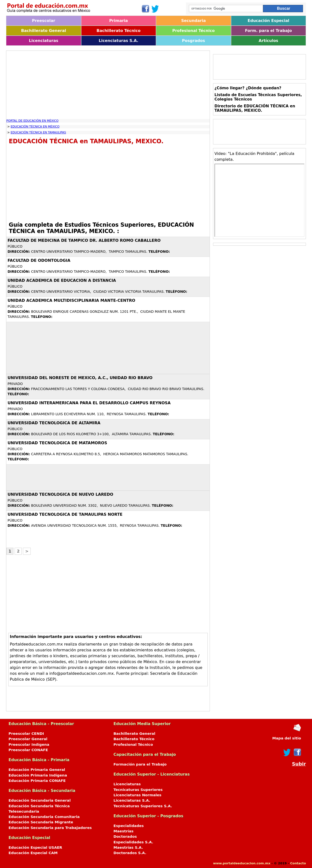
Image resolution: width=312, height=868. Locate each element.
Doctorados (125, 837)
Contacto (298, 863)
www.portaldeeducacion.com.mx (242, 863)
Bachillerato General (44, 31)
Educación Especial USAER (35, 848)
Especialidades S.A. (133, 842)
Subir (299, 764)
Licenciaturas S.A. (118, 41)
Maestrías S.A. (128, 848)
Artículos (268, 41)
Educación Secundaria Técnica (39, 806)
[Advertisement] (108, 85)
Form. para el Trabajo (268, 31)
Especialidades (129, 826)
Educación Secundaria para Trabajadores (50, 828)
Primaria (119, 21)
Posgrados (194, 41)
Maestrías (124, 831)
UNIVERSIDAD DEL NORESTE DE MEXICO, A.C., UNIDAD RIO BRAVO (80, 378)
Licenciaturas (44, 41)
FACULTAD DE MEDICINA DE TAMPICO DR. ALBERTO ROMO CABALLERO (84, 240)
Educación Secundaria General (40, 800)
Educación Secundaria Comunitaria (44, 817)
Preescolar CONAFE (28, 750)
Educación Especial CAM (33, 853)
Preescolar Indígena (29, 745)
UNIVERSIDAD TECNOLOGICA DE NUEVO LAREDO (60, 494)
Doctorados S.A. (130, 853)
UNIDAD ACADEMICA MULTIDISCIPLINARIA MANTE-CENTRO (71, 300)
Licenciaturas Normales (138, 795)
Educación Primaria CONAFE (37, 781)
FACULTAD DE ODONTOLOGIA (39, 260)
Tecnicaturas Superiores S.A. (143, 806)
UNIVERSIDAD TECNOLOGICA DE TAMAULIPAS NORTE (65, 514)
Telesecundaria (24, 811)
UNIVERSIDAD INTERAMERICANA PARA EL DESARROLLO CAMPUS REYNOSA (89, 403)
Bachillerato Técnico (119, 31)
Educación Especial (268, 21)
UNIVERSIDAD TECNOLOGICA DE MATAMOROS (57, 443)
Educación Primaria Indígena (38, 775)
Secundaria (193, 21)
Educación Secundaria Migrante (41, 822)
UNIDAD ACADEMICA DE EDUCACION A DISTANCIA (62, 280)
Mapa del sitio (287, 738)
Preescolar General (28, 739)
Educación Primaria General (37, 770)
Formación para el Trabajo (140, 764)
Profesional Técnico (194, 31)
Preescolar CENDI (26, 734)
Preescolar (44, 21)
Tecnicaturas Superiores (138, 790)
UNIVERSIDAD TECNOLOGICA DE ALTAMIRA (54, 423)
